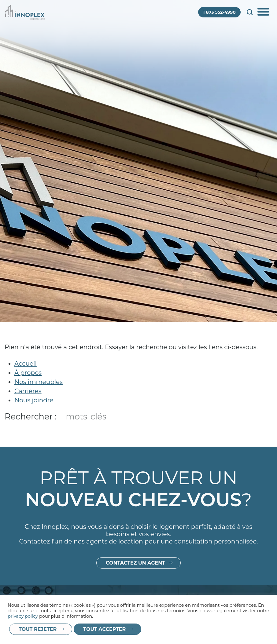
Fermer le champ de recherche (267, 417)
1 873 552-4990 (219, 12)
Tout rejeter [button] (38, 629)
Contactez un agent (135, 573)
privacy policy (23, 616)
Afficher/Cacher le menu (264, 12)
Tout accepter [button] (104, 629)
